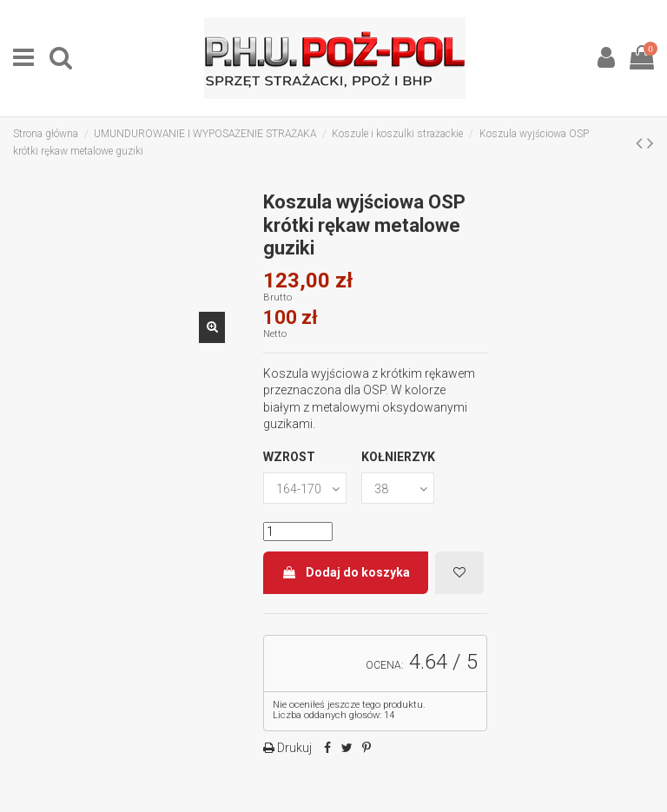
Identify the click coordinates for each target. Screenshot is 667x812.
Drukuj (293, 748)
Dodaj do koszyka (346, 572)
